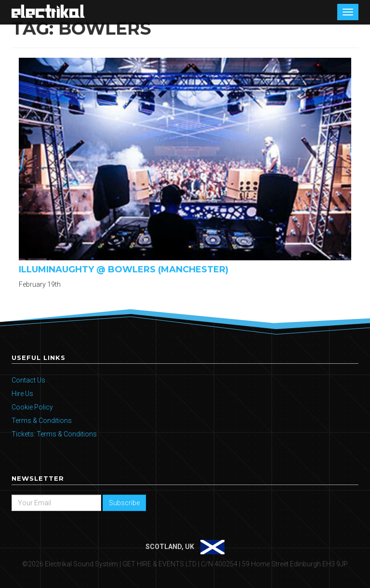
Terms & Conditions (42, 421)
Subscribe (124, 503)
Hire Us (22, 394)
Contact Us (28, 380)
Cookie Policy (32, 407)
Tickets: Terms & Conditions (54, 434)
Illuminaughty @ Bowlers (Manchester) (124, 269)
